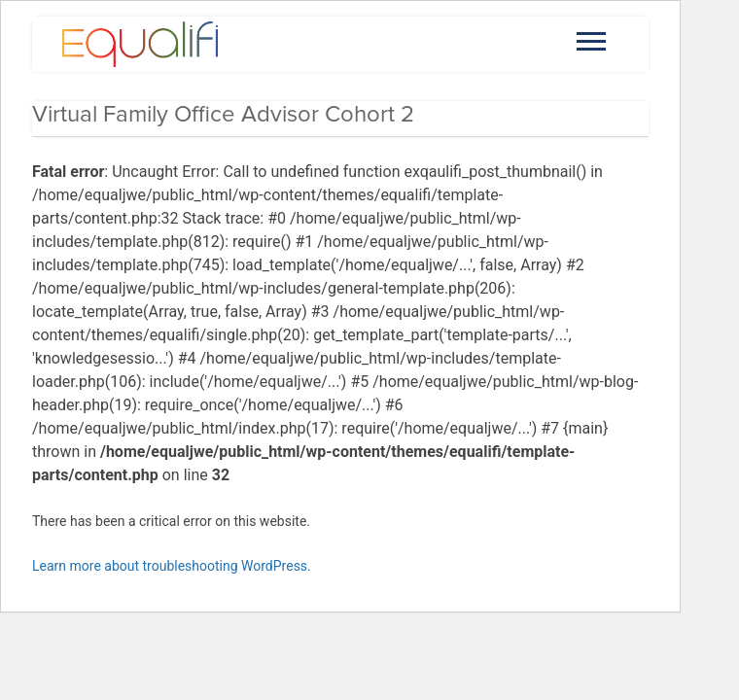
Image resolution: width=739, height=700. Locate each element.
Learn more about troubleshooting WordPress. (172, 566)
